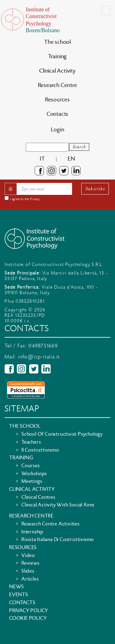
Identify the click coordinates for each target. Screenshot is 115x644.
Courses (31, 466)
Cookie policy (28, 618)
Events (19, 595)
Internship (33, 532)
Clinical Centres (38, 497)
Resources (57, 100)
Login (58, 130)
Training (57, 57)
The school (57, 42)
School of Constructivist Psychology (62, 434)
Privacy (35, 199)
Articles (30, 579)
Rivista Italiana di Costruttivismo (58, 540)
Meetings (32, 481)
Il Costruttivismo (40, 450)
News (17, 587)
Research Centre (58, 85)
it (42, 159)
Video (28, 555)
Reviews (31, 563)
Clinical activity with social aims (58, 505)
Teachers (31, 442)
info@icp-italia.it (39, 357)
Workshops (34, 474)
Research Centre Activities (51, 524)
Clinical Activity (57, 71)
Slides (28, 571)
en (71, 159)
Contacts (57, 114)
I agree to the (25, 199)
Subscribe (95, 189)
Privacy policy (29, 611)
